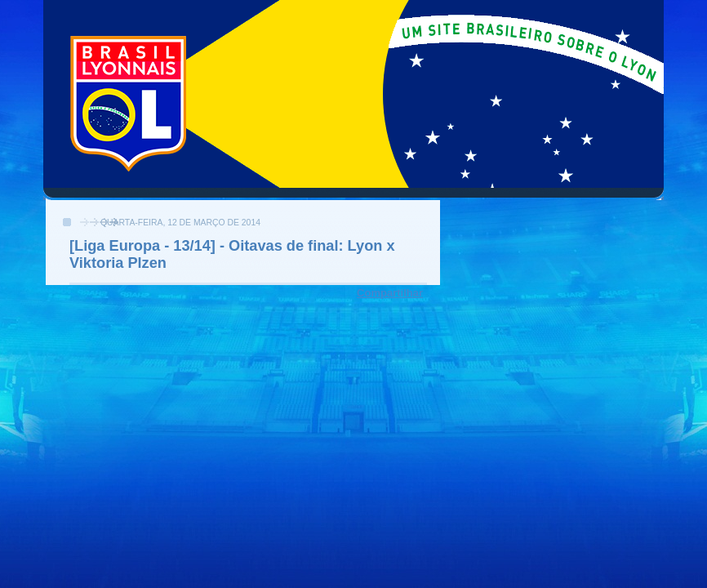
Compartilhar (390, 293)
